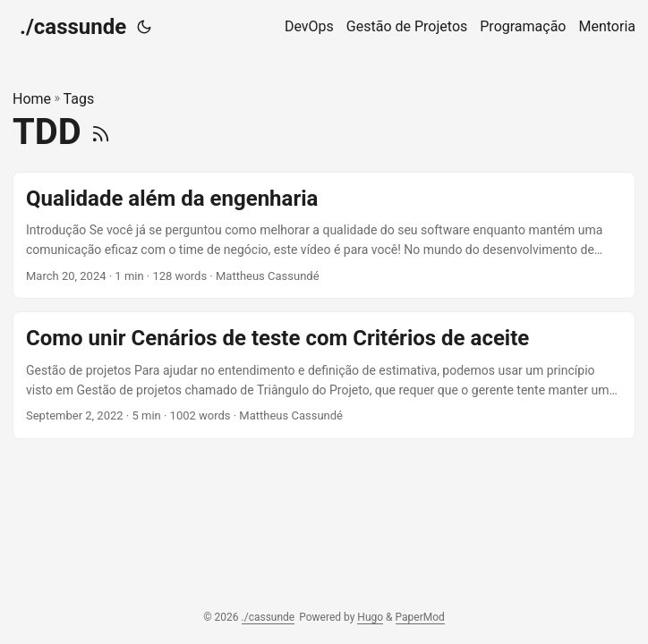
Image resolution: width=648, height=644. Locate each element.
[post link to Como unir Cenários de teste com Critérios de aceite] (324, 375)
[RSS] (101, 132)
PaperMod (420, 617)
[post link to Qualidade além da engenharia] (324, 236)
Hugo (370, 617)
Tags (79, 99)
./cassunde (73, 27)
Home (32, 99)
